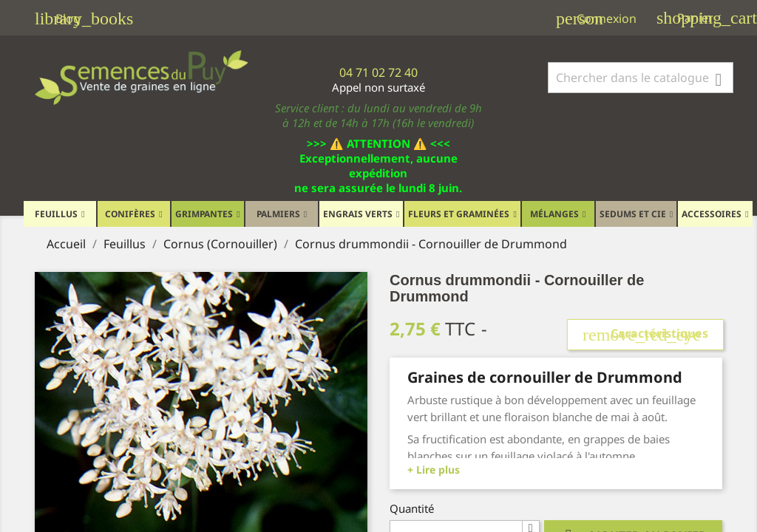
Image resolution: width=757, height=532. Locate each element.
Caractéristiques (645, 335)
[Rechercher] (641, 78)
